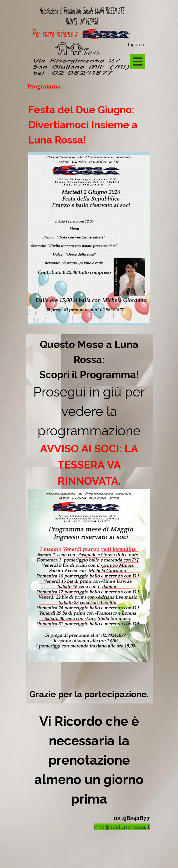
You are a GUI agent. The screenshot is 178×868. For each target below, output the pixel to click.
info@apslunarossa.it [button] (122, 827)
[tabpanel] (89, 214)
